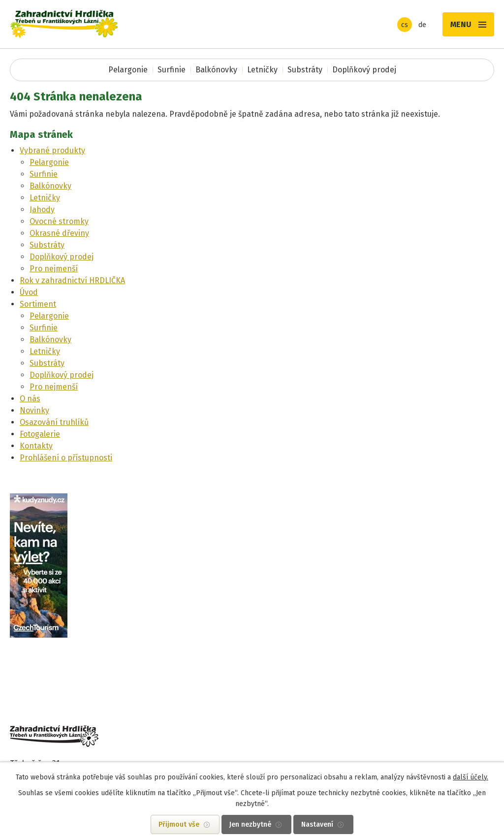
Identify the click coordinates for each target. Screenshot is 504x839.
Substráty (305, 70)
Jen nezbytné (250, 824)
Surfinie (172, 70)
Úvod (29, 292)
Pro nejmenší (54, 269)
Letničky (262, 70)
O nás (30, 399)
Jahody (42, 210)
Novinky (34, 410)
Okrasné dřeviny (59, 233)
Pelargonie (128, 70)
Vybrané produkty (52, 150)
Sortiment (38, 304)
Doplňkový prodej (364, 70)
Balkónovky (216, 70)
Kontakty (36, 446)
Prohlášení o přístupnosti (66, 458)
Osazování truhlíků (54, 422)
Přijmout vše (179, 824)
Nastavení (317, 824)
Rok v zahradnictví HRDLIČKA (72, 280)
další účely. (471, 777)
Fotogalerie (40, 434)
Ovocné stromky (59, 221)
